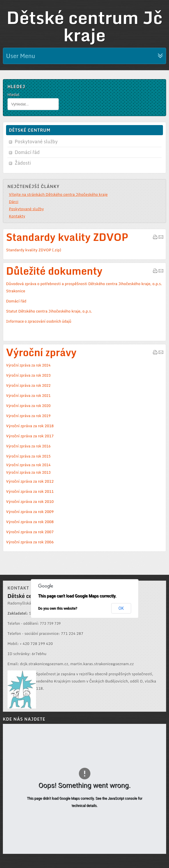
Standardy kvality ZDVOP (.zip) (34, 250)
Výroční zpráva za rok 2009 (30, 512)
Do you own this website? (58, 608)
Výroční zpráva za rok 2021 (28, 395)
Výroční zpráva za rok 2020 (28, 406)
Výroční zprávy (41, 352)
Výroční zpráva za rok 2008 (30, 522)
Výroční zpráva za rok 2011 (30, 491)
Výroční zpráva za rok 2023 (28, 375)
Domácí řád (16, 301)
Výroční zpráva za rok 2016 (28, 446)
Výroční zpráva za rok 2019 (28, 416)
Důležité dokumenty (54, 271)
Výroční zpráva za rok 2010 (30, 501)
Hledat (14, 94)
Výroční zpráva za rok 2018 (30, 426)
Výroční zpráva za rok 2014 (28, 465)
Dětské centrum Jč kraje (84, 26)
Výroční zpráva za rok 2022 (28, 385)
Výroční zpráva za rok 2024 (28, 365)
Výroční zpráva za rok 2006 (30, 542)
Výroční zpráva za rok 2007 (30, 532)
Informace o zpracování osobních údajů (39, 321)
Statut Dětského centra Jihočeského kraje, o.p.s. (49, 311)
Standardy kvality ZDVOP (67, 237)
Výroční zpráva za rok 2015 (28, 456)
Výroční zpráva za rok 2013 (28, 472)
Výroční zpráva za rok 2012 (30, 481)
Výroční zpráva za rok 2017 (30, 436)
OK (121, 608)
